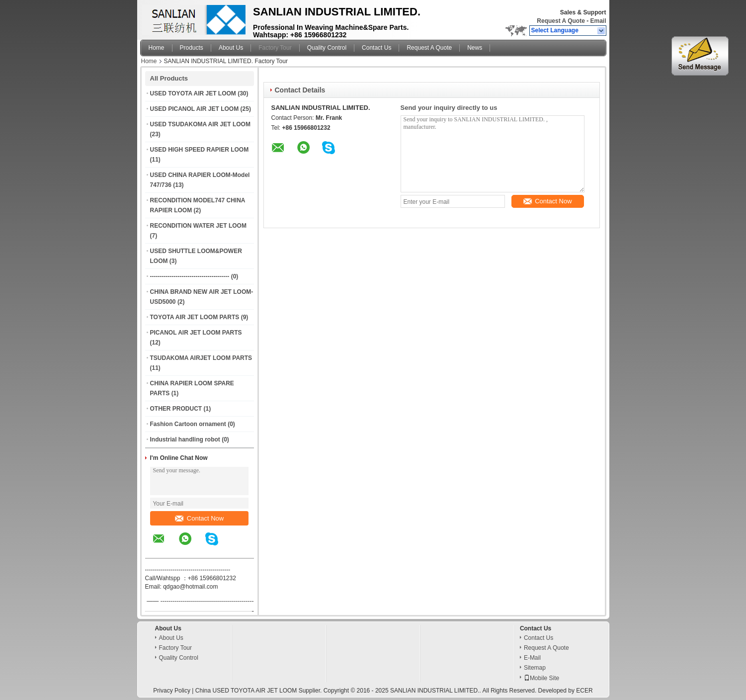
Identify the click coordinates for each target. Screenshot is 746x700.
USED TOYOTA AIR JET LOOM (193, 93)
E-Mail (532, 658)
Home (157, 48)
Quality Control (327, 48)
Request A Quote (561, 21)
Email (598, 21)
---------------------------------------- (190, 276)
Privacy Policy (172, 691)
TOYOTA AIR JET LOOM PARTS (195, 317)
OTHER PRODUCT (176, 409)
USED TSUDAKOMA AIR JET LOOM (200, 124)
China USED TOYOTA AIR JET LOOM (246, 691)
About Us (231, 48)
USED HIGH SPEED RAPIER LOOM (200, 150)
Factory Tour (275, 48)
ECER (584, 691)
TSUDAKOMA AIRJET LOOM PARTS (201, 358)
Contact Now (199, 518)
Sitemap (535, 668)
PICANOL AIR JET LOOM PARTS (196, 333)
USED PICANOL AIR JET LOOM (195, 109)
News (475, 48)
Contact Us (376, 48)
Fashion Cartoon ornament (188, 424)
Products (192, 48)
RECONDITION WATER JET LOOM (198, 226)
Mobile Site (541, 678)
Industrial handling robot (185, 439)
